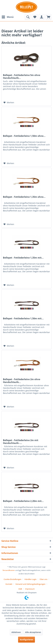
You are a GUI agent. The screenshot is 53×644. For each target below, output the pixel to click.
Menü (8, 17)
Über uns (43, 579)
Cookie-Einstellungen (13, 579)
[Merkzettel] (35, 17)
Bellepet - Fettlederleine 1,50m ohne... (24, 136)
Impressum (30, 589)
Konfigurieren (26, 640)
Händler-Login (30, 579)
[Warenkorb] (48, 17)
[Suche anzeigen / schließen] (28, 17)
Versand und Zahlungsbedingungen (30, 584)
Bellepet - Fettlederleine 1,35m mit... (23, 258)
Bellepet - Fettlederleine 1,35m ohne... (24, 197)
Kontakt (9, 584)
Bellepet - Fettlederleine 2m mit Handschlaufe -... (21, 442)
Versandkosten (9, 570)
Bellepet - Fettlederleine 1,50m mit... (23, 319)
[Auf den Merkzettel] (9, 103)
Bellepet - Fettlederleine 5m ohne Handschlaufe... (22, 77)
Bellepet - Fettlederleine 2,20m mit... (23, 501)
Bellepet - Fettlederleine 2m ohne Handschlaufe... (22, 381)
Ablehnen (16, 632)
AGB (20, 589)
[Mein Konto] (42, 17)
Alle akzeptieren (33, 632)
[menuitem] (7, 17)
